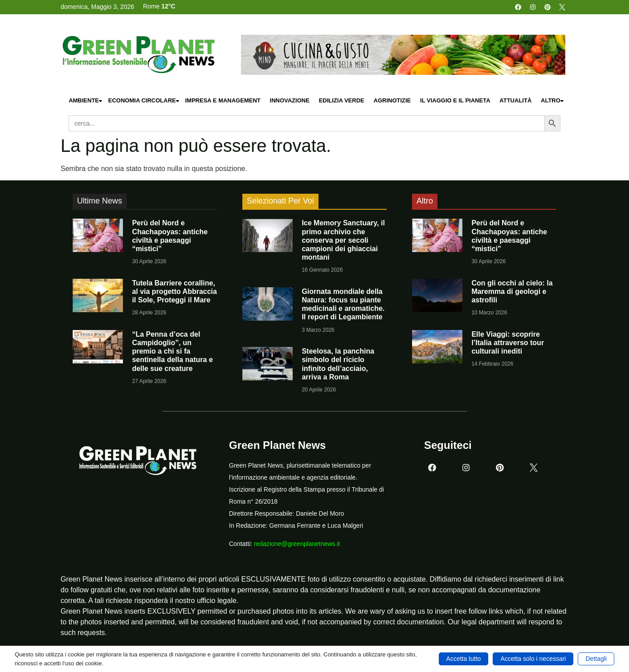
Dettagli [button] (596, 659)
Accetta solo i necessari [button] (533, 659)
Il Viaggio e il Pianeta (455, 100)
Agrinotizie (392, 100)
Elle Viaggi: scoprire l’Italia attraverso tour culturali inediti (508, 343)
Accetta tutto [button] (464, 659)
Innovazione (290, 100)
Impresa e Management (223, 100)
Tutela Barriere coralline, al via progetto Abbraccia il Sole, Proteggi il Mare (174, 291)
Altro (553, 101)
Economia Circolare (144, 101)
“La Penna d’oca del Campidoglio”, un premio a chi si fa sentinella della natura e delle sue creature (172, 351)
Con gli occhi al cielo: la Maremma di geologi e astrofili (512, 291)
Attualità (515, 100)
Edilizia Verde (342, 100)
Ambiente (86, 101)
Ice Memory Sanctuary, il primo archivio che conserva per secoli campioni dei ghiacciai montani (343, 240)
